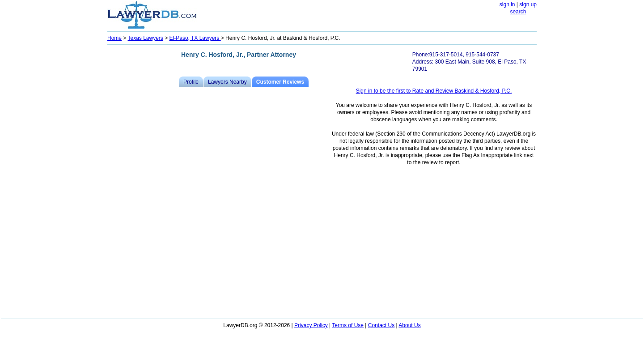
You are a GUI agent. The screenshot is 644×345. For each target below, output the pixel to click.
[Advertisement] (143, 182)
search (518, 12)
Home (114, 38)
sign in (507, 4)
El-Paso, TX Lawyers (195, 38)
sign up (528, 4)
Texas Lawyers (145, 38)
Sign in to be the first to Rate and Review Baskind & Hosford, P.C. (434, 91)
